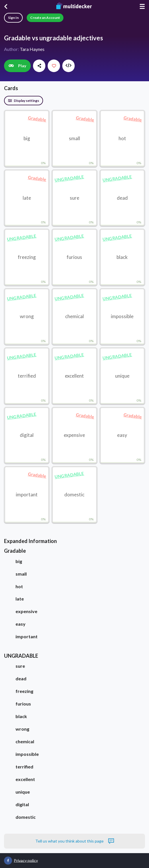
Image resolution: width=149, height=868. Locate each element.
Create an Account (45, 18)
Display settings (24, 101)
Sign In (13, 18)
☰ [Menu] (142, 6)
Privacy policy (26, 860)
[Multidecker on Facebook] (8, 861)
